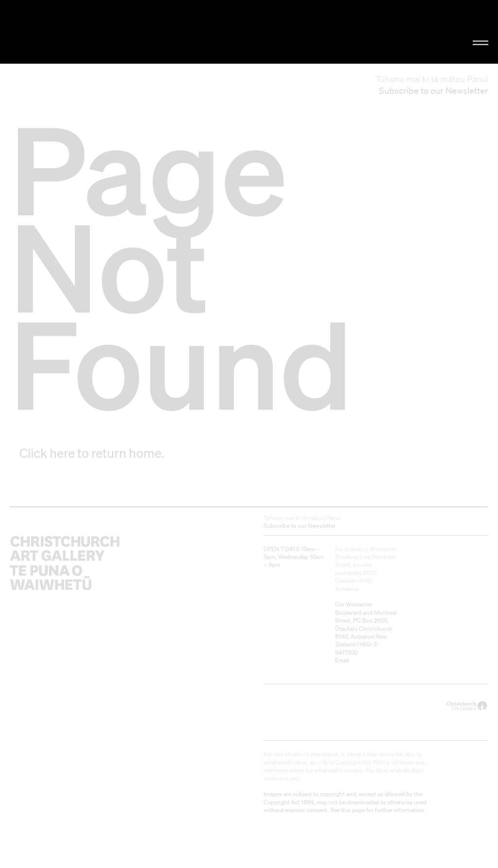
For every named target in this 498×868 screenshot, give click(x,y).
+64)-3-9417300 (357, 648)
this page (353, 810)
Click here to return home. (92, 453)
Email (342, 660)
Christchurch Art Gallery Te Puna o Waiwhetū (84, 32)
